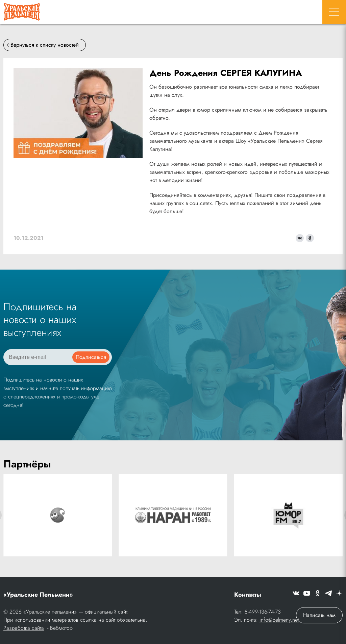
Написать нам (319, 615)
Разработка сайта (24, 628)
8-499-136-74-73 (263, 612)
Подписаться (91, 357)
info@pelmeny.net (279, 620)
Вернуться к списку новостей (43, 45)
